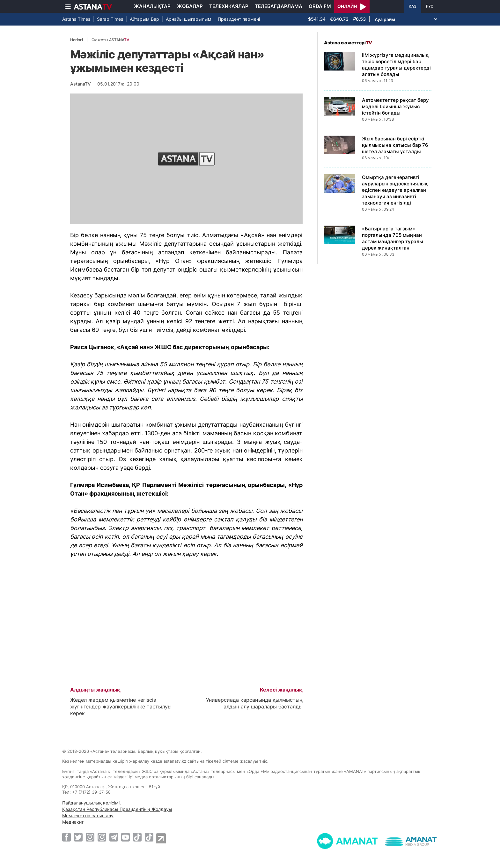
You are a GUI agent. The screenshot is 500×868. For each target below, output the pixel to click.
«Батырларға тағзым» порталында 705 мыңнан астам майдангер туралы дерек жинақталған (393, 238)
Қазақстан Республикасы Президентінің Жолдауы (117, 809)
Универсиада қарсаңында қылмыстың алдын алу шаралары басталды (254, 703)
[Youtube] (125, 837)
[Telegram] (114, 837)
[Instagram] (90, 837)
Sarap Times (110, 19)
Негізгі (77, 40)
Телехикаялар (229, 6)
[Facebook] (66, 837)
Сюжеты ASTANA (110, 40)
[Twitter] (78, 837)
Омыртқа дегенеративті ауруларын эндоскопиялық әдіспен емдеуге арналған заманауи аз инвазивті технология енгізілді (395, 190)
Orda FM (320, 6)
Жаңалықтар (152, 6)
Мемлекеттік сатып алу (88, 816)
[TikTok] (137, 837)
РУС (430, 6)
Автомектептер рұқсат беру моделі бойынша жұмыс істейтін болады (395, 106)
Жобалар (190, 6)
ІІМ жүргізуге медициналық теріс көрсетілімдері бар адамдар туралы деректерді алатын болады (396, 65)
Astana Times (76, 19)
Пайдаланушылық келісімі (91, 803)
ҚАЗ (413, 6)
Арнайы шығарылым (189, 19)
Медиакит (73, 822)
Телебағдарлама (279, 6)
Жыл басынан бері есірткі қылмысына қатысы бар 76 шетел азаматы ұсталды (395, 145)
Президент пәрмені (239, 19)
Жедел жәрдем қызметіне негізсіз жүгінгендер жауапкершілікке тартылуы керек (121, 707)
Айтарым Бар (144, 19)
